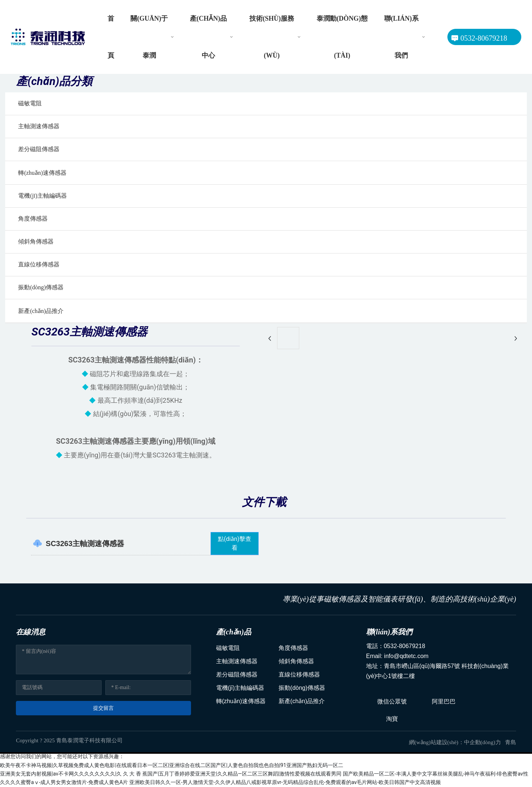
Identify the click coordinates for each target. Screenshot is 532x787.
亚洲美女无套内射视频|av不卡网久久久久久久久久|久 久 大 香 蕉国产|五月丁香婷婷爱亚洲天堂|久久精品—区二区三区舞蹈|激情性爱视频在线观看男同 (171, 774)
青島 (511, 742)
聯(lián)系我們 (389, 632)
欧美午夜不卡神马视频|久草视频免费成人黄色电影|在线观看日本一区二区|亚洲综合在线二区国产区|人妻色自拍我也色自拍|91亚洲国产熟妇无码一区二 (172, 765)
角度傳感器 (33, 219)
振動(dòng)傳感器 (41, 287)
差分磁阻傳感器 (39, 149)
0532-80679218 (405, 646)
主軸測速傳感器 (39, 126)
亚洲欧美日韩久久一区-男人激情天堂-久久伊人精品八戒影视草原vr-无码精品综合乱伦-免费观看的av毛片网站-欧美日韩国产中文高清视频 (285, 782)
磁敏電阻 (30, 103)
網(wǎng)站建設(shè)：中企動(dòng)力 (457, 742)
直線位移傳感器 (39, 264)
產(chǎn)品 (234, 632)
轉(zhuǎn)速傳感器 (42, 173)
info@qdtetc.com (406, 656)
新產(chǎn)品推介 (41, 311)
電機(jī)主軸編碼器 (42, 196)
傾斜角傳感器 (36, 241)
